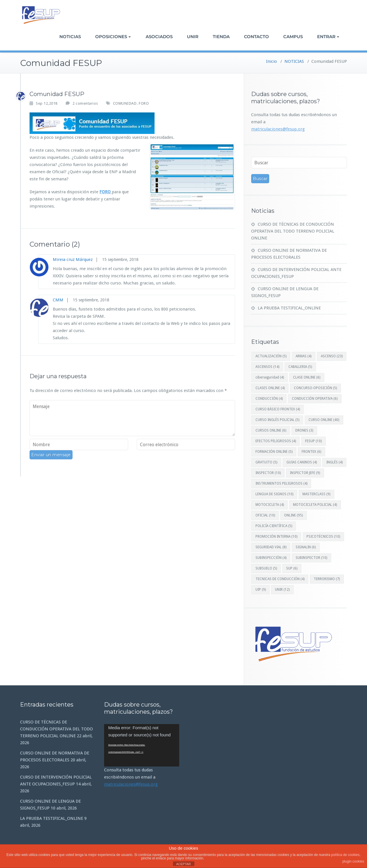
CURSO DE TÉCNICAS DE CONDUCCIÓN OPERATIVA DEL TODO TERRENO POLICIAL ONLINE (293, 231)
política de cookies (345, 855)
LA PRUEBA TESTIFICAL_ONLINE (289, 308)
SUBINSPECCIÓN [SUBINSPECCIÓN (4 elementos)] (271, 558)
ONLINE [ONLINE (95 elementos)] (293, 515)
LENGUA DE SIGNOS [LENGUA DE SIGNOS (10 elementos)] (274, 494)
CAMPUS (293, 37)
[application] (142, 745)
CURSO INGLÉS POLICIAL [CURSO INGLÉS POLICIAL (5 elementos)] (277, 420)
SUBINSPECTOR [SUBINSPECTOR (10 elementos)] (311, 558)
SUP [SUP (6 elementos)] (292, 568)
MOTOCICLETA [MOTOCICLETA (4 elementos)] (270, 505)
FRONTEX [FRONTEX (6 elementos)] (311, 452)
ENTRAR (328, 37)
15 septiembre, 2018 (120, 260)
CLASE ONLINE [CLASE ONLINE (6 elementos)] (307, 377)
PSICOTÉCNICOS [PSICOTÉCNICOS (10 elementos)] (323, 537)
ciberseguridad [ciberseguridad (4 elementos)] (270, 377)
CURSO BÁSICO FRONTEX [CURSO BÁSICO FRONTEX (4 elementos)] (278, 409)
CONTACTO (256, 37)
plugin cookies (353, 861)
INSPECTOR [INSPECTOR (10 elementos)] (268, 473)
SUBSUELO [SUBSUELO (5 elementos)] (266, 568)
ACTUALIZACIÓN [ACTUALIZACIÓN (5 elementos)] (271, 356)
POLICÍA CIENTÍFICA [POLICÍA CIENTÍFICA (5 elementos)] (274, 526)
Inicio (272, 61)
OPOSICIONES (113, 37)
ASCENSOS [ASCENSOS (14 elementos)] (267, 367)
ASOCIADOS (159, 37)
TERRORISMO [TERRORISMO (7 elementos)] (327, 579)
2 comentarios (85, 103)
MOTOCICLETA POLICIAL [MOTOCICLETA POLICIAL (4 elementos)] (315, 505)
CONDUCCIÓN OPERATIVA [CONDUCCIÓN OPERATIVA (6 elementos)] (315, 399)
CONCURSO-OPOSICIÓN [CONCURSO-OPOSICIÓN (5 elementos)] (315, 388)
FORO (144, 103)
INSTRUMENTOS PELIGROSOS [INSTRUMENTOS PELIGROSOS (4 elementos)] (281, 483)
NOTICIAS (70, 37)
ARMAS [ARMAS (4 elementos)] (303, 356)
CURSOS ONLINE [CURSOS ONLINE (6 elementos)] (271, 430)
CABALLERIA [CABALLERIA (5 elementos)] (300, 367)
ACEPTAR (183, 864)
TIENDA (221, 37)
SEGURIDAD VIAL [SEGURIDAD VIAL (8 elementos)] (271, 547)
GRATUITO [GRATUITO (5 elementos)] (266, 462)
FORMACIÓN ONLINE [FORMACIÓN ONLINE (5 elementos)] (274, 452)
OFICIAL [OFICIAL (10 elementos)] (265, 515)
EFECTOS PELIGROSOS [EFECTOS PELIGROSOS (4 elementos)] (276, 441)
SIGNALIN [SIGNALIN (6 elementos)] (306, 547)
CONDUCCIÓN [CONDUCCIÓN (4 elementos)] (269, 399)
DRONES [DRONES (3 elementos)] (304, 430)
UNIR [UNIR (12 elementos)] (282, 590)
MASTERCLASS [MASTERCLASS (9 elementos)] (316, 494)
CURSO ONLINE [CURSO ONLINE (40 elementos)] (324, 420)
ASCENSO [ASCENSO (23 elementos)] (332, 356)
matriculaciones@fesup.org (278, 129)
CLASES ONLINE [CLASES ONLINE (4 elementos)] (270, 388)
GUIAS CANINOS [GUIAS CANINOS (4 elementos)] (302, 462)
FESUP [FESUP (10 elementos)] (313, 441)
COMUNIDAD (125, 103)
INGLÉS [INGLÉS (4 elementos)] (334, 462)
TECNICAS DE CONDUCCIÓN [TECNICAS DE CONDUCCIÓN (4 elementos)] (280, 579)
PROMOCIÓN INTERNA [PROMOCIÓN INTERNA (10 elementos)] (276, 537)
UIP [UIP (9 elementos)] (261, 590)
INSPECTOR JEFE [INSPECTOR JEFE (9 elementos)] (305, 473)
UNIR (193, 37)
